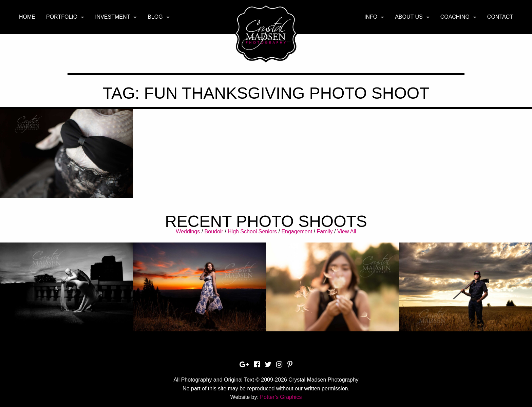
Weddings (188, 231)
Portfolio (62, 17)
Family (325, 231)
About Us (409, 17)
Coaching (455, 17)
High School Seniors (252, 231)
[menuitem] (27, 17)
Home (27, 17)
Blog (155, 17)
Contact (500, 17)
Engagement (297, 231)
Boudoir (214, 231)
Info (371, 17)
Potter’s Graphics (281, 397)
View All (347, 231)
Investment (112, 17)
